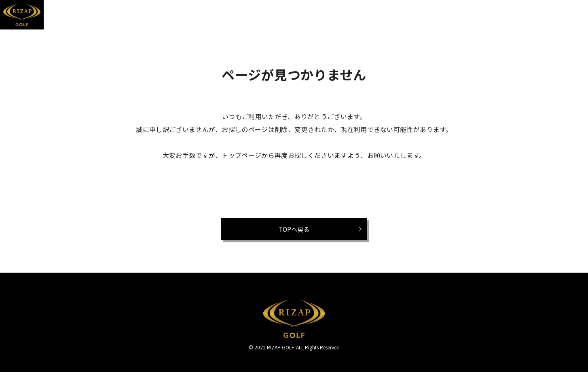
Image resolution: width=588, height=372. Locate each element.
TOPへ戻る (294, 229)
